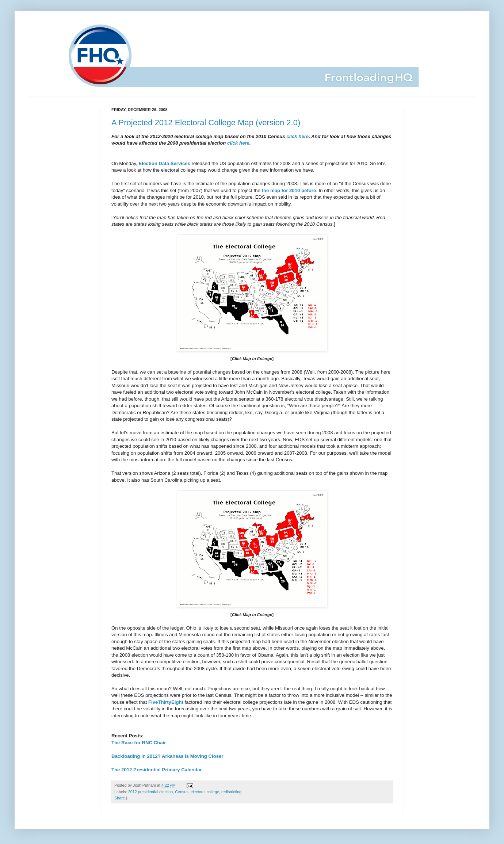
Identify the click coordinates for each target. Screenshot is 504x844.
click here (297, 136)
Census (182, 792)
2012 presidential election (150, 792)
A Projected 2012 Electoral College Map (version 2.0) (206, 123)
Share (120, 798)
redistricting (231, 792)
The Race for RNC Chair (139, 743)
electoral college (205, 792)
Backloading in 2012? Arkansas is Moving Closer (167, 756)
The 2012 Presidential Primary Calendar (157, 770)
